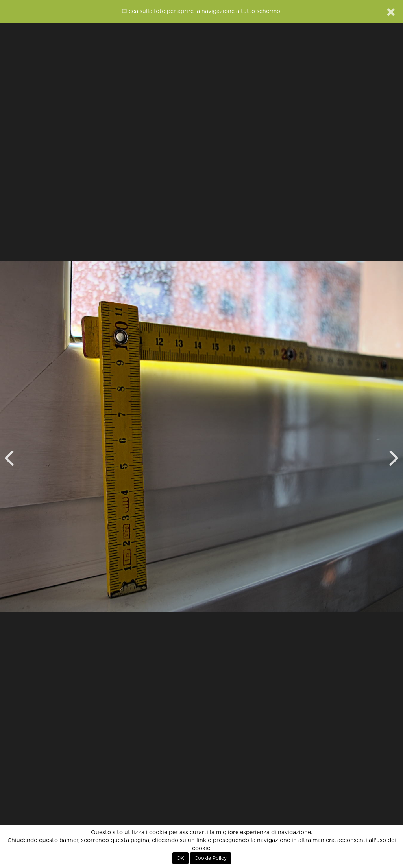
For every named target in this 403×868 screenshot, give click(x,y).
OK (180, 858)
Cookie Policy (211, 858)
